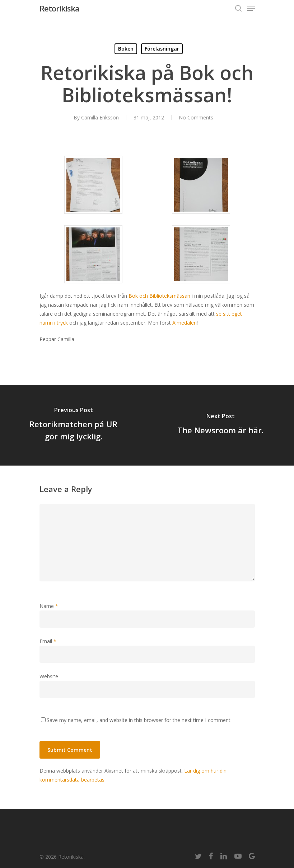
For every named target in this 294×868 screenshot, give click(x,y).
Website (49, 676)
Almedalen (185, 323)
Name (49, 606)
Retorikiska (59, 8)
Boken (126, 49)
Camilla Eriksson (100, 117)
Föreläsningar (162, 49)
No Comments (196, 117)
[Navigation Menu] (251, 8)
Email (48, 641)
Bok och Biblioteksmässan (159, 296)
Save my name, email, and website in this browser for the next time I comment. (139, 720)
